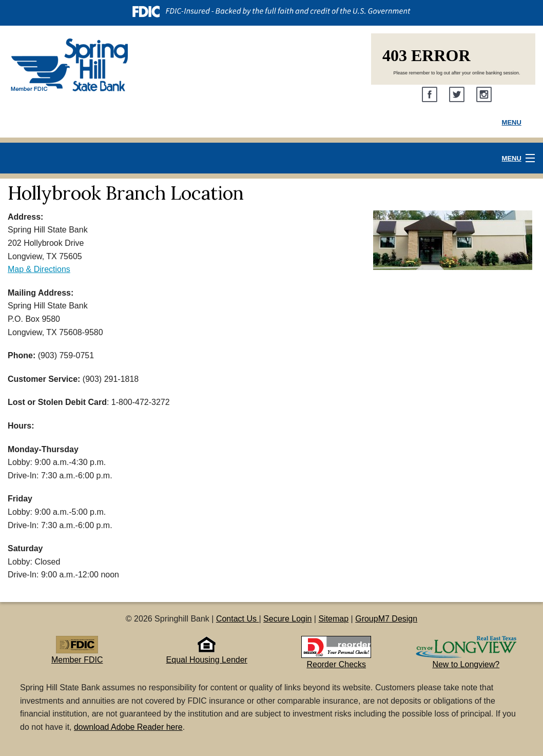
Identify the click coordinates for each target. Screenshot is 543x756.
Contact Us (238, 619)
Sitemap (333, 619)
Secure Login (287, 619)
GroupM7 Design (386, 619)
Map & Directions (39, 269)
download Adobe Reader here (128, 727)
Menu (512, 122)
